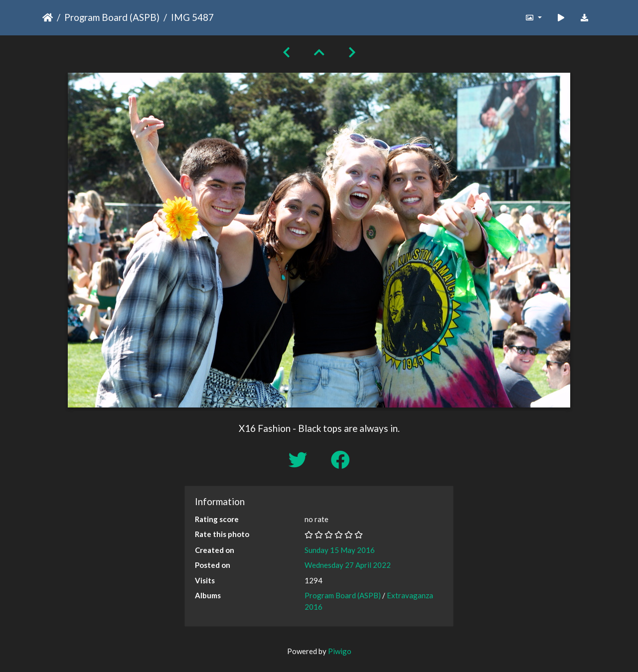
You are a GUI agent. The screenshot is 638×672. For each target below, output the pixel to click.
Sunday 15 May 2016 (340, 550)
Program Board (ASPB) (112, 17)
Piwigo (340, 651)
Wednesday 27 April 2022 (348, 565)
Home (48, 17)
